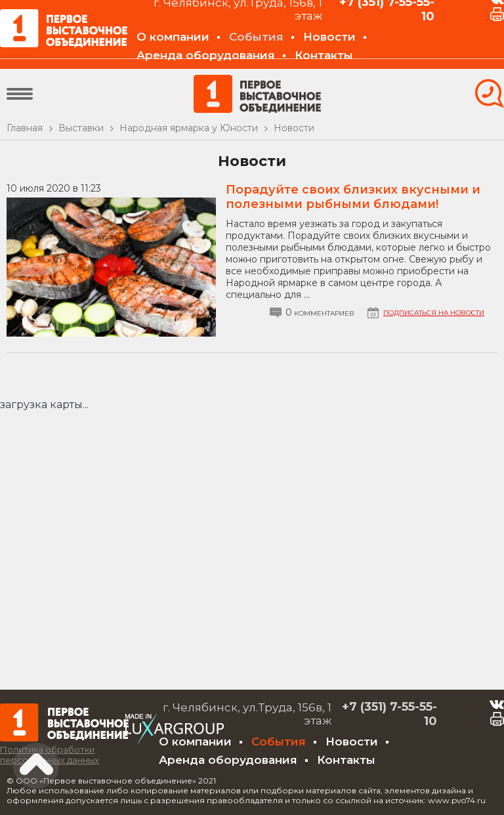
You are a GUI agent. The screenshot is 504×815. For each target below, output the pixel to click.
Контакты (324, 55)
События (256, 37)
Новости (329, 37)
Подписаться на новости (434, 313)
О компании (173, 37)
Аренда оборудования (206, 55)
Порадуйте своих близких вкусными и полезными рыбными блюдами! (353, 197)
